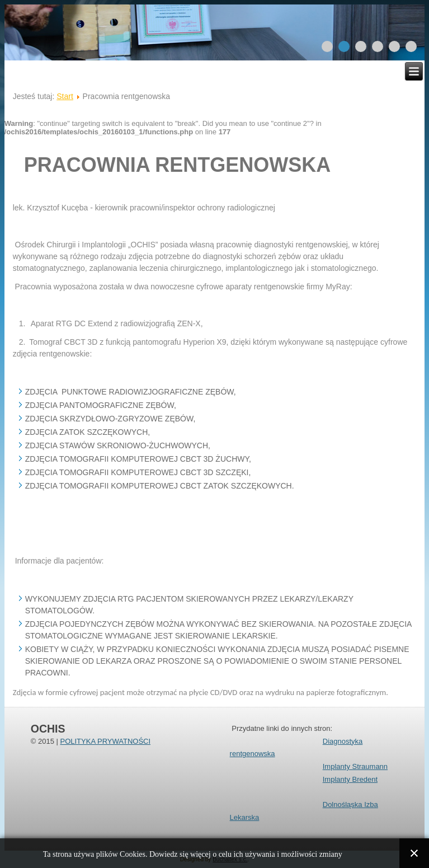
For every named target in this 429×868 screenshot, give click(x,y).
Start (65, 96)
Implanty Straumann (355, 766)
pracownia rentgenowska (178, 165)
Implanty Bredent (350, 779)
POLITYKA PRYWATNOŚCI (105, 741)
